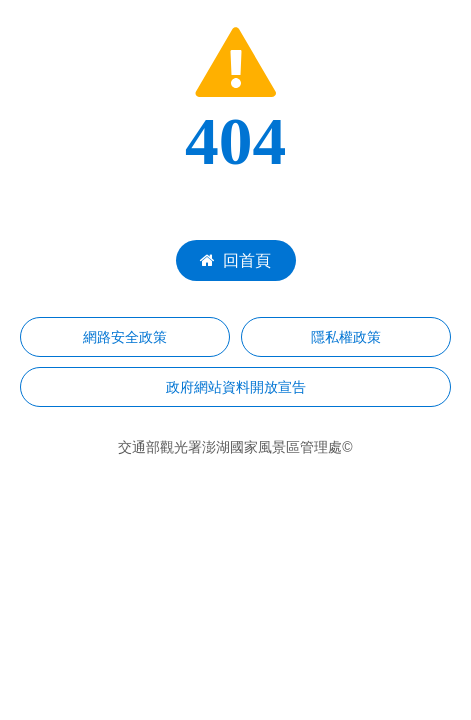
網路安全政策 (125, 337)
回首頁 (235, 260)
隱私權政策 (346, 337)
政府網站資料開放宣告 (236, 387)
